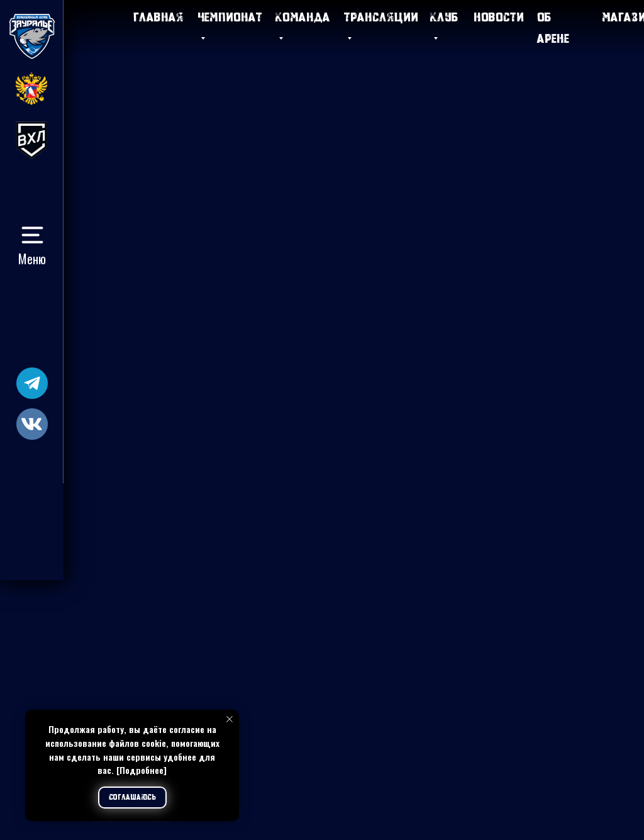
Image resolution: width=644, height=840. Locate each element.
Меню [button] (32, 259)
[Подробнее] (142, 770)
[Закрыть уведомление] (230, 719)
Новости (499, 17)
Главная (158, 17)
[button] (32, 235)
